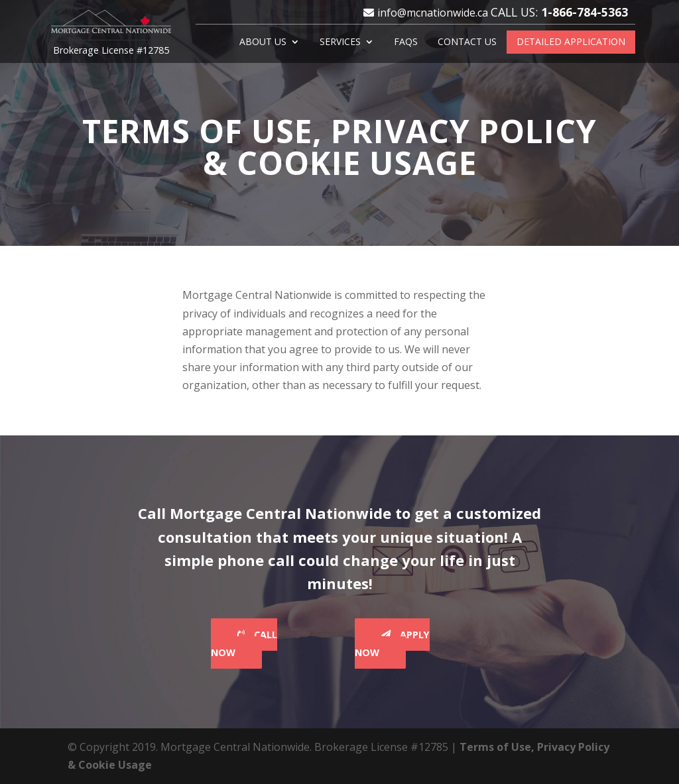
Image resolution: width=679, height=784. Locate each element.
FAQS (406, 42)
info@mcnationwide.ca (433, 13)
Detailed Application (571, 42)
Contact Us (467, 42)
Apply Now (392, 644)
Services (340, 42)
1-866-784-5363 (585, 12)
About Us (263, 42)
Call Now (244, 644)
